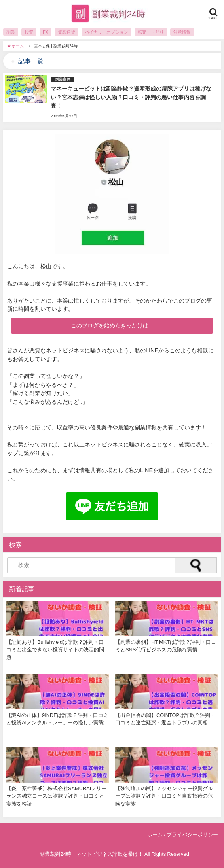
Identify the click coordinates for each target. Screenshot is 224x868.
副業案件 (63, 79)
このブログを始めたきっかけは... (112, 325)
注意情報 (182, 32)
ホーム (155, 835)
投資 (29, 32)
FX (46, 32)
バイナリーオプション (106, 32)
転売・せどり (151, 32)
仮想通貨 (66, 32)
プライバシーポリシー (192, 835)
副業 (11, 32)
